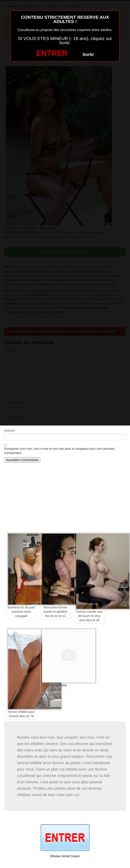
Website (10, 431)
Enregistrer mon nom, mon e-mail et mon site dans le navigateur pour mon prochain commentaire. (59, 451)
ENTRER (52, 53)
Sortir (88, 54)
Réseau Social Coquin (65, 856)
